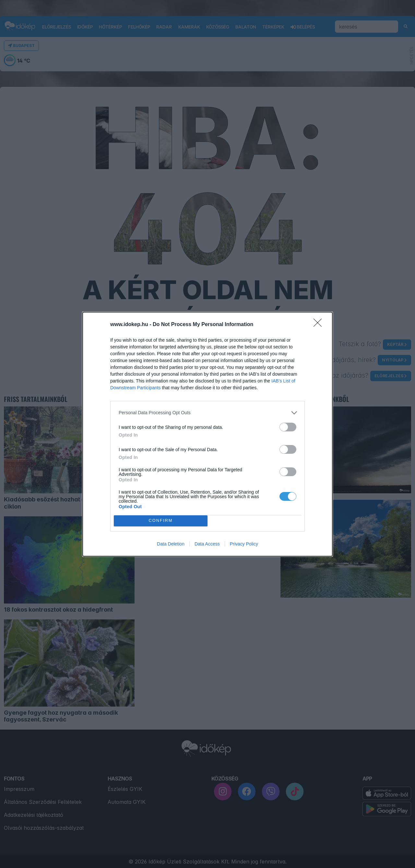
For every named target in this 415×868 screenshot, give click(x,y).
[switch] (288, 427)
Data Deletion (171, 544)
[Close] (320, 325)
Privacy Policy (244, 544)
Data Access (207, 544)
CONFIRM (161, 521)
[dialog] (207, 434)
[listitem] (207, 413)
